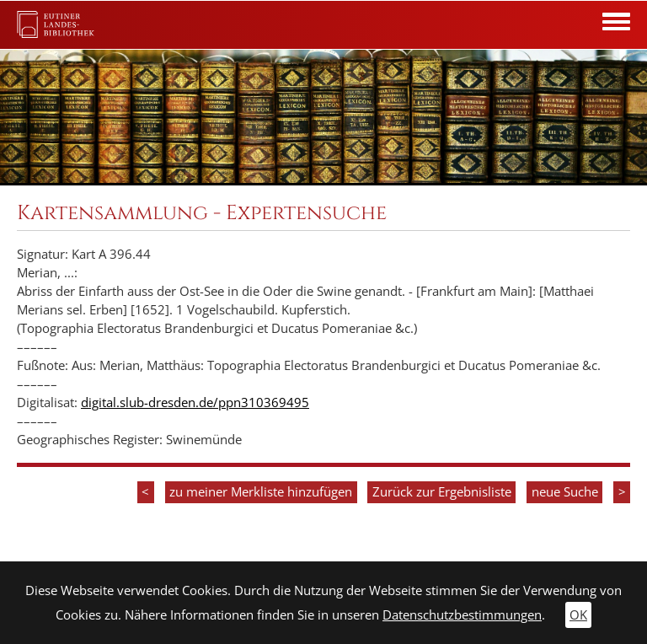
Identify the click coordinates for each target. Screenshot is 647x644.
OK (578, 615)
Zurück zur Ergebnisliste (442, 492)
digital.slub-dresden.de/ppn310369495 (195, 402)
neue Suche (565, 492)
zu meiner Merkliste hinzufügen (261, 492)
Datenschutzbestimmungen (462, 615)
